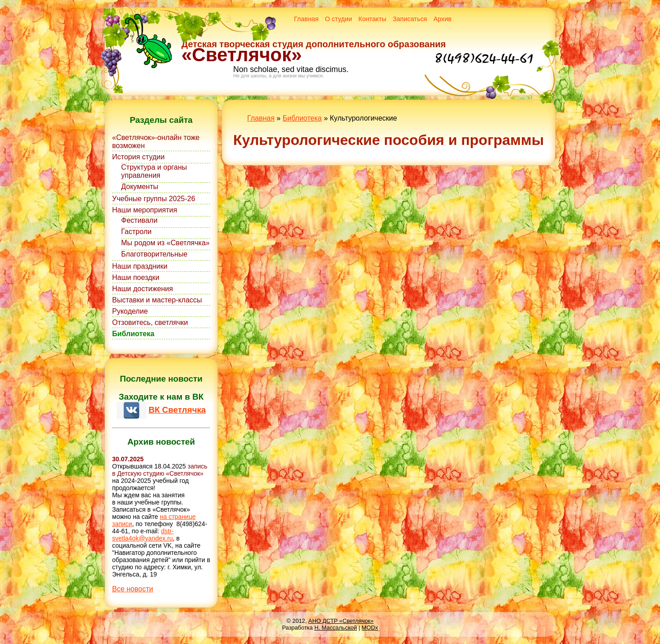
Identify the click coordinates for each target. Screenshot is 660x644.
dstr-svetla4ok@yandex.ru (143, 535)
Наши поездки (136, 277)
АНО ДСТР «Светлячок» (341, 621)
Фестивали (139, 220)
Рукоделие (130, 311)
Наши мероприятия (145, 210)
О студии (339, 19)
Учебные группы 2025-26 (154, 199)
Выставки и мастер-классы (157, 300)
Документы (140, 187)
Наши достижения (142, 289)
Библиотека (133, 334)
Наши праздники (140, 266)
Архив (443, 19)
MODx (370, 628)
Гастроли (136, 232)
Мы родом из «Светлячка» (165, 243)
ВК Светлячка (177, 410)
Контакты (372, 19)
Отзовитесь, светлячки (150, 322)
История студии (138, 157)
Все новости (133, 589)
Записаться (410, 19)
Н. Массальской (336, 628)
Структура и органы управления (154, 171)
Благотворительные (154, 254)
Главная (306, 19)
